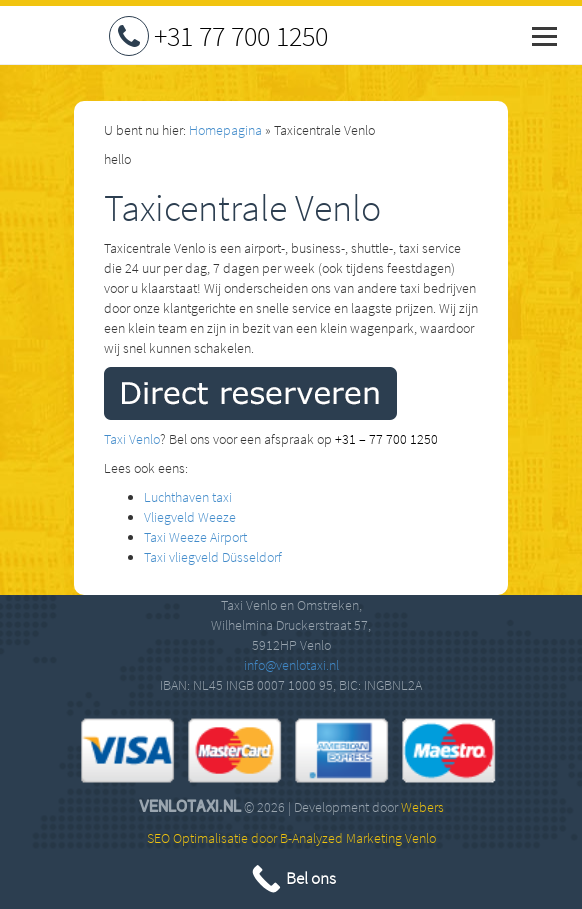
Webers (422, 807)
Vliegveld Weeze (190, 517)
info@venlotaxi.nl (291, 665)
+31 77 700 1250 (241, 36)
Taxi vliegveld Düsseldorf (213, 557)
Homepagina (225, 130)
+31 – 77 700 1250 (386, 439)
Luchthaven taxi (188, 497)
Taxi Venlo (132, 439)
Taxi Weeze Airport (195, 537)
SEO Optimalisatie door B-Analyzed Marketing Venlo (291, 838)
